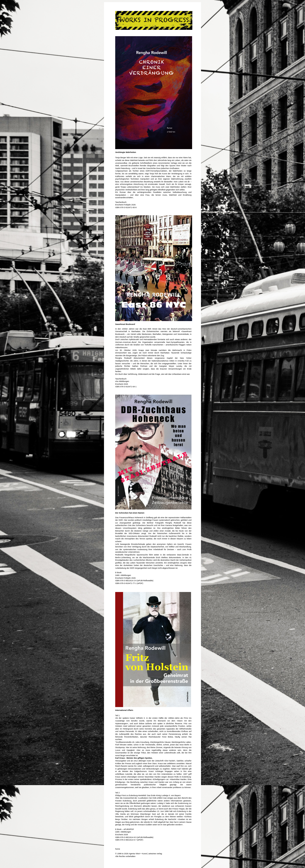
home (118, 849)
